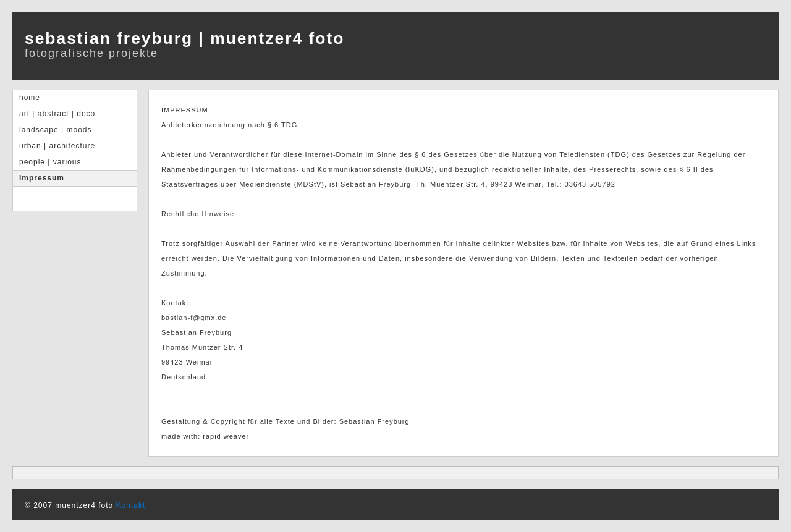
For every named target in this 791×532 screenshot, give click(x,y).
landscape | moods (56, 130)
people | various (50, 162)
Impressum (42, 178)
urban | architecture (57, 146)
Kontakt (131, 505)
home (30, 98)
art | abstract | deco (57, 114)
